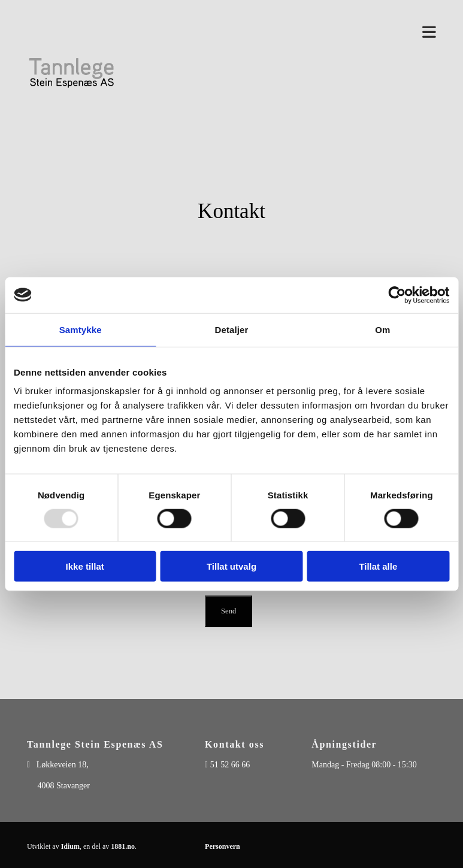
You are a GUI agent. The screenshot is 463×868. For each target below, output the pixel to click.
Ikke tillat (85, 566)
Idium (70, 846)
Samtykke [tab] (81, 329)
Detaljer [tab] (232, 329)
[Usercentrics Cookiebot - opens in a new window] (397, 295)
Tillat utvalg (231, 566)
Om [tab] (382, 329)
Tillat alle (378, 566)
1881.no (123, 846)
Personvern (223, 846)
